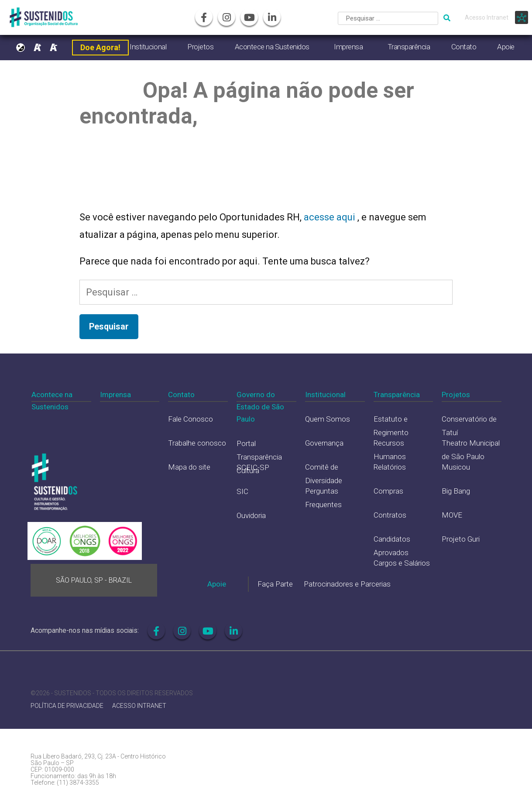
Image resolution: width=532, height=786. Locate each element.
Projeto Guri (461, 539)
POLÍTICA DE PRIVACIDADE (67, 706)
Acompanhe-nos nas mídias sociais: (85, 630)
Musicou (456, 467)
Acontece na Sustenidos (272, 47)
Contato (464, 47)
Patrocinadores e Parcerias (347, 584)
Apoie (506, 47)
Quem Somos (328, 419)
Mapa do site (189, 467)
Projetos (200, 47)
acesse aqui (331, 217)
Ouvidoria (251, 515)
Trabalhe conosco (197, 443)
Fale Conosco (190, 419)
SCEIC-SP (253, 467)
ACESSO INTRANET (139, 706)
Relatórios (390, 467)
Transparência (409, 47)
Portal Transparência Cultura (259, 457)
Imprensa (348, 47)
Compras (388, 491)
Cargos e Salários (402, 563)
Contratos (390, 515)
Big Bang (456, 491)
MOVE (452, 515)
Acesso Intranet (487, 17)
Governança (324, 443)
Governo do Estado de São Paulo (260, 407)
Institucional (148, 47)
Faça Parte (275, 584)
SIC (242, 491)
